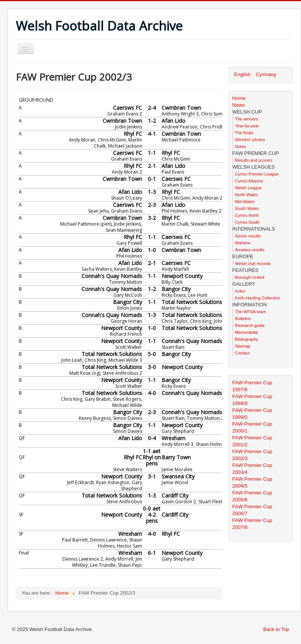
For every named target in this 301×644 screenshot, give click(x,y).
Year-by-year (247, 126)
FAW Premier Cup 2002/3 (252, 455)
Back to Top (276, 629)
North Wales (247, 195)
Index (240, 291)
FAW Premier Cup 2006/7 (252, 510)
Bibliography (247, 339)
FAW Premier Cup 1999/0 (252, 414)
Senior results (248, 236)
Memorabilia (247, 332)
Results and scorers (254, 160)
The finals (244, 133)
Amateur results (250, 250)
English (243, 74)
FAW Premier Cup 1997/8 (252, 386)
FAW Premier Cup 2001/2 (252, 441)
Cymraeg (266, 74)
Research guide (250, 325)
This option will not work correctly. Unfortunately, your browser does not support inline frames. (119, 337)
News (239, 105)
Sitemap (243, 346)
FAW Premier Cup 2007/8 (252, 524)
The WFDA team (251, 312)
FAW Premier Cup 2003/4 (252, 469)
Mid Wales (245, 202)
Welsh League (249, 188)
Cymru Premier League (257, 174)
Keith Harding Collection (258, 298)
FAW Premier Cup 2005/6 (252, 496)
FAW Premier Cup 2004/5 (252, 482)
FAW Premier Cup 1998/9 (252, 400)
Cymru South (247, 222)
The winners (247, 119)
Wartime (243, 243)
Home (239, 98)
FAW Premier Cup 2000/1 (252, 427)
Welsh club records (253, 263)
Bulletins (243, 319)
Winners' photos (250, 140)
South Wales (247, 208)
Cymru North (247, 215)
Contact (242, 353)
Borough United (250, 277)
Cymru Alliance (249, 181)
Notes (241, 146)
